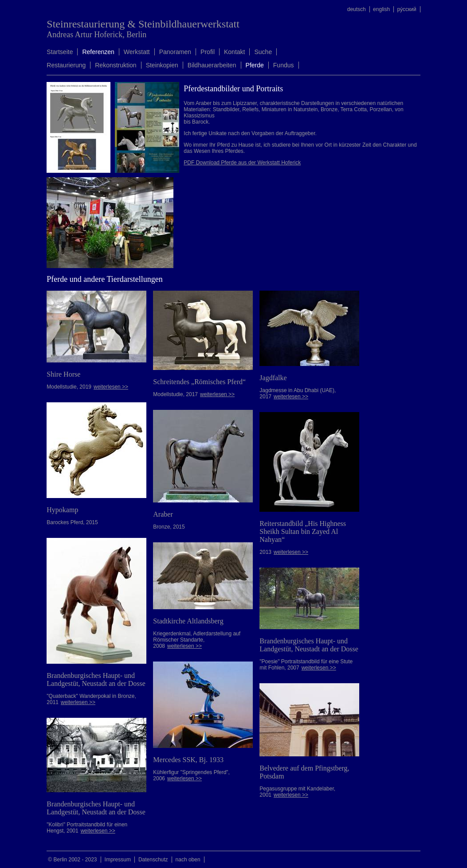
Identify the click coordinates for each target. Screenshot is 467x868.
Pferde (255, 65)
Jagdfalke (273, 378)
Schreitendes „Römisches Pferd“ (199, 382)
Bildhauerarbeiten (212, 65)
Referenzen (98, 52)
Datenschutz (153, 860)
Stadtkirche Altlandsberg (188, 621)
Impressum (118, 860)
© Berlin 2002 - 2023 (72, 860)
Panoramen (175, 52)
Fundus (284, 65)
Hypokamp (62, 510)
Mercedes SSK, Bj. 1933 (188, 760)
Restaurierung (66, 65)
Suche (263, 52)
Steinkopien (162, 65)
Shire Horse (63, 374)
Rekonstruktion (116, 65)
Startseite (60, 52)
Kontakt (234, 52)
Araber (163, 514)
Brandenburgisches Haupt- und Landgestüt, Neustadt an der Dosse (96, 679)
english (381, 9)
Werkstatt (137, 52)
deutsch (357, 9)
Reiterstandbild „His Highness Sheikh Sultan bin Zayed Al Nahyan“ (303, 531)
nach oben (188, 860)
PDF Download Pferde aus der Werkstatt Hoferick (242, 163)
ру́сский (406, 9)
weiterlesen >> (111, 387)
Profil (208, 52)
